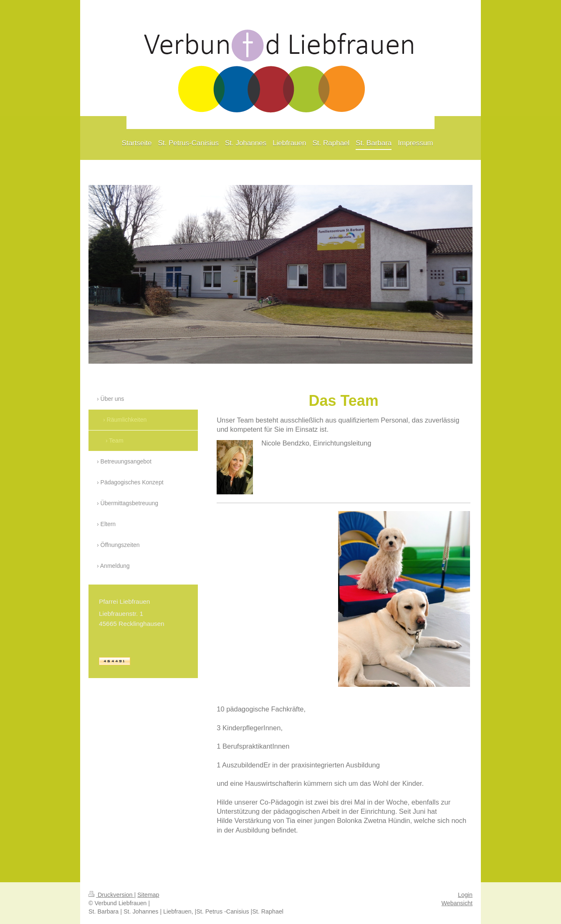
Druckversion (111, 895)
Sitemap (148, 895)
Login (465, 895)
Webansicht (457, 903)
